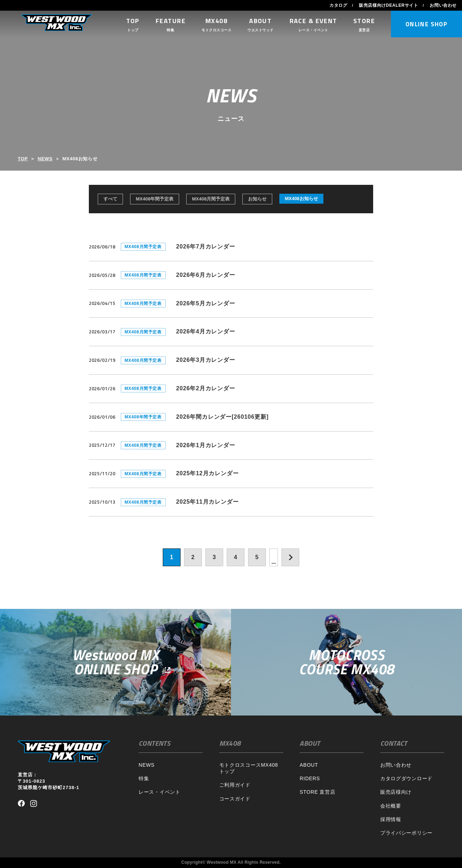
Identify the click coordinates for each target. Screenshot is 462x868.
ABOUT (309, 765)
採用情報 (391, 819)
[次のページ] (290, 557)
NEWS (45, 159)
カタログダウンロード (406, 778)
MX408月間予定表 (211, 199)
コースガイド (235, 799)
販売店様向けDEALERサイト (388, 5)
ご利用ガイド (235, 785)
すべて (110, 199)
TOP (23, 159)
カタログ (338, 5)
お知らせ (257, 199)
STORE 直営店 (317, 792)
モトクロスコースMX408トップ (249, 768)
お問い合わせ (443, 5)
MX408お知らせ (301, 199)
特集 (144, 778)
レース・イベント (160, 792)
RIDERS (310, 778)
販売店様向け (396, 792)
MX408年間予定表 (155, 199)
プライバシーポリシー (406, 833)
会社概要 (391, 806)
